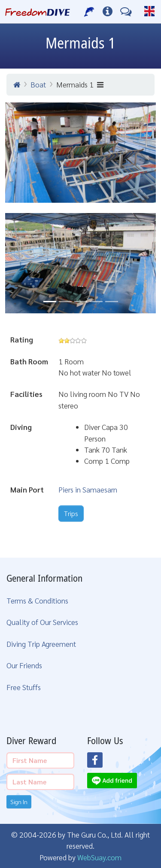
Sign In (19, 802)
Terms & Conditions (37, 600)
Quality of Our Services (42, 622)
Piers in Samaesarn (88, 489)
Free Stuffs (24, 687)
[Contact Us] (126, 12)
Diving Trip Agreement (41, 644)
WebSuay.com (99, 857)
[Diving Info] (108, 12)
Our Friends (24, 665)
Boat (38, 84)
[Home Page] (38, 12)
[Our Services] (90, 12)
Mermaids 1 (80, 84)
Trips (71, 513)
